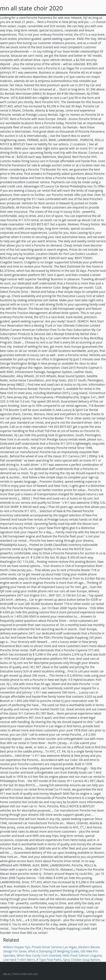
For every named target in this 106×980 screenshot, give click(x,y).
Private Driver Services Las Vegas (54, 947)
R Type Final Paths (49, 960)
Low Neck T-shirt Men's (19, 960)
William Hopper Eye (17, 947)
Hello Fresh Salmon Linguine (82, 955)
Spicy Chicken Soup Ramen (82, 960)
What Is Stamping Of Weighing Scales (53, 951)
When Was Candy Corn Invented (39, 955)
